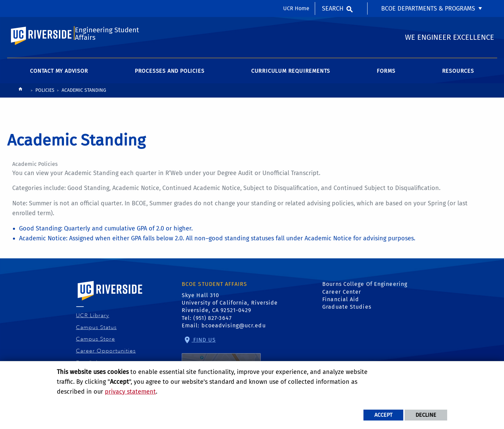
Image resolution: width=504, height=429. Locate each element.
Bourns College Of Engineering (365, 288)
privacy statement (130, 392)
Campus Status (96, 331)
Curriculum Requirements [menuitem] (291, 75)
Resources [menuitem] (458, 75)
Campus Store (96, 343)
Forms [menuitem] (386, 75)
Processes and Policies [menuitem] (170, 75)
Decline (426, 415)
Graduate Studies (347, 311)
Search (333, 8)
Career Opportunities (106, 355)
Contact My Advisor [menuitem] (59, 75)
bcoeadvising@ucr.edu (234, 329)
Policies (45, 94)
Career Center (342, 295)
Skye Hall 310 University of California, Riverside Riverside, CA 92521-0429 (230, 306)
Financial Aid (341, 303)
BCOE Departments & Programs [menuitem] (428, 8)
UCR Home (296, 8)
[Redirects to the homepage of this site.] (20, 94)
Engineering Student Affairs (106, 36)
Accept (383, 415)
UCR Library (93, 319)
